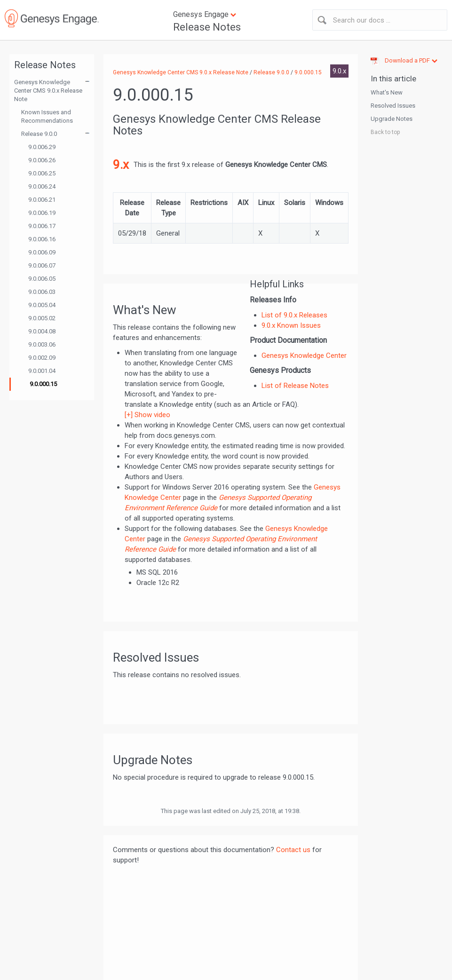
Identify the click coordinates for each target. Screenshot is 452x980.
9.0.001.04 (42, 371)
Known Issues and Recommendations (47, 116)
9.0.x (339, 71)
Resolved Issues (393, 106)
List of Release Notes (295, 386)
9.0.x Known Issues (291, 325)
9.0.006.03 (42, 292)
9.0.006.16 (42, 239)
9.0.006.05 (42, 279)
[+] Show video (147, 415)
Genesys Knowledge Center (304, 356)
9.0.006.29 (42, 147)
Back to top (385, 132)
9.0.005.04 (42, 305)
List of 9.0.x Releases (294, 315)
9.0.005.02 (42, 318)
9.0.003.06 (42, 344)
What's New (387, 92)
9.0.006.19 (42, 213)
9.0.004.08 (42, 331)
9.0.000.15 (43, 384)
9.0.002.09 (42, 358)
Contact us (293, 850)
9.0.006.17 (42, 226)
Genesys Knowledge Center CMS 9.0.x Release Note (48, 91)
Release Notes (207, 27)
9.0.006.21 (42, 200)
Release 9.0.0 (39, 134)
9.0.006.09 (42, 252)
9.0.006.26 (42, 160)
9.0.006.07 (42, 265)
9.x (121, 165)
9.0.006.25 (42, 173)
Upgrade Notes (392, 119)
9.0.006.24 (42, 186)
